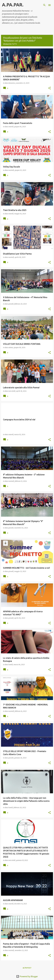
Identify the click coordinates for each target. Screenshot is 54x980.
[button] (49, 88)
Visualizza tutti (10, 44)
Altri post (27, 968)
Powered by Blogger (27, 976)
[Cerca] (44, 5)
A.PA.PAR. (13, 5)
